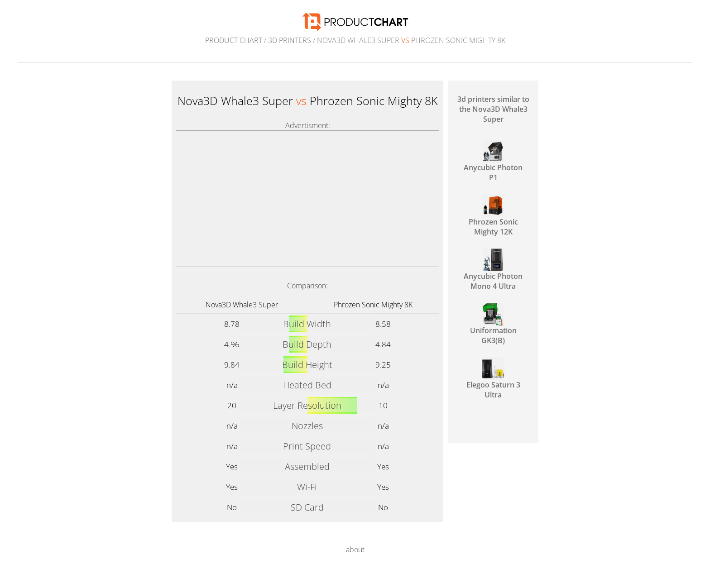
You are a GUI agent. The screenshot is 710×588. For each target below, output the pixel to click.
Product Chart (234, 40)
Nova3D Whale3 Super (242, 305)
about (355, 550)
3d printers (290, 40)
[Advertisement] (307, 199)
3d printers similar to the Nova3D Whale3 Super (493, 109)
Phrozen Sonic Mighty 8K (373, 305)
